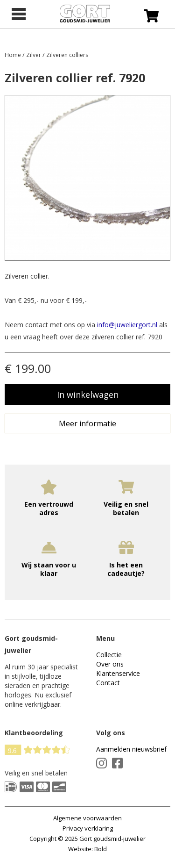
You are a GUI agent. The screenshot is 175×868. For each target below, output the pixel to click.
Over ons (110, 664)
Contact (108, 683)
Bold (101, 849)
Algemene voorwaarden (87, 818)
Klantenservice (118, 673)
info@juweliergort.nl (127, 325)
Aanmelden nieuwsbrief (131, 749)
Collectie (109, 655)
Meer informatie (87, 423)
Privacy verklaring (88, 828)
